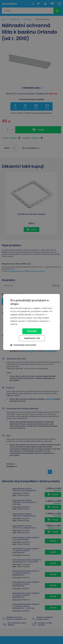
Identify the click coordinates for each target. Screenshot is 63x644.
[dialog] (32, 322)
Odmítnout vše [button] (32, 338)
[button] (23, 345)
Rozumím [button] (32, 331)
